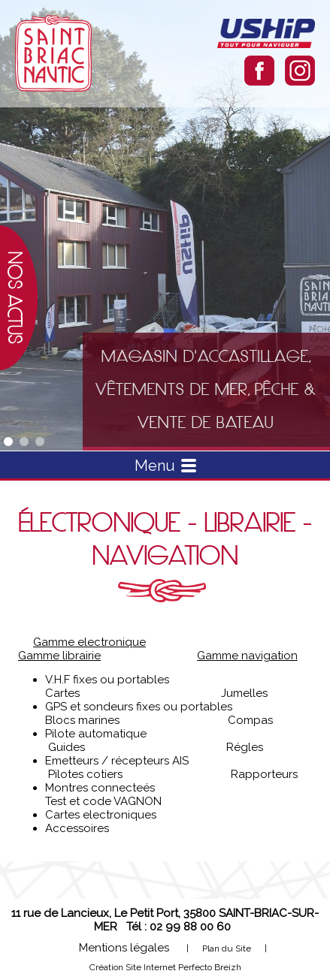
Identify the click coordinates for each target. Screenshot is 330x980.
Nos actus (15, 298)
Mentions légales (124, 948)
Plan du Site (227, 948)
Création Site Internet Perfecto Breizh (165, 967)
